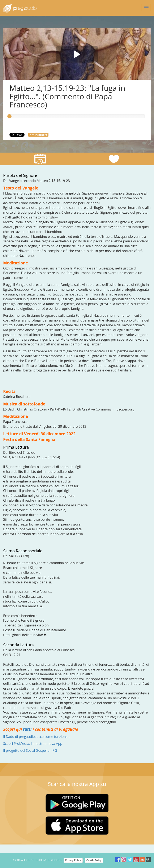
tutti (27, 729)
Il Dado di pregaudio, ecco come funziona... (37, 737)
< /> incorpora (38, 135)
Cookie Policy (94, 860)
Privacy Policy (73, 860)
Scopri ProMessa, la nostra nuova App (33, 744)
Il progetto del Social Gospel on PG (30, 750)
